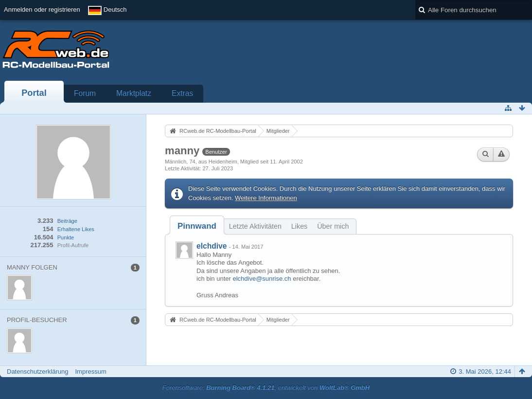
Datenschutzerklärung (37, 372)
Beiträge (67, 221)
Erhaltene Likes (76, 229)
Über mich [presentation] (333, 226)
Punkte (66, 237)
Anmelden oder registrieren (42, 9)
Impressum (90, 372)
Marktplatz (134, 93)
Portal (34, 93)
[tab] (197, 226)
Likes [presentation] (299, 226)
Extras (182, 93)
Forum (85, 93)
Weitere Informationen (266, 198)
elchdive (212, 246)
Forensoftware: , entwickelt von (266, 388)
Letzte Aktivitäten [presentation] (255, 226)
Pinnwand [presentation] (197, 226)
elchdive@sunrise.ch (262, 279)
